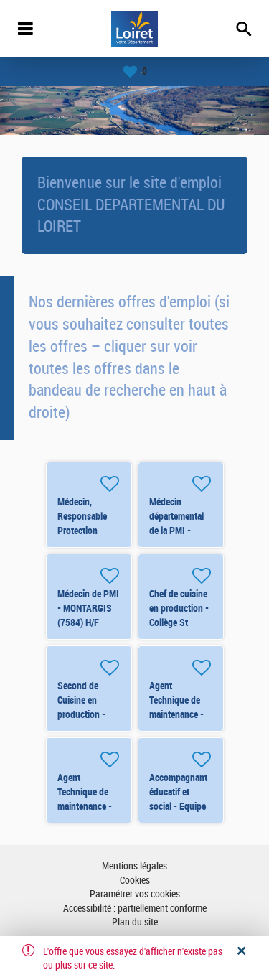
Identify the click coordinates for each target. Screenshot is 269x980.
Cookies (135, 881)
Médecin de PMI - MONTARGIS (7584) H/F (88, 608)
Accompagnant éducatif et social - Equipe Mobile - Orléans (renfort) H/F (180, 806)
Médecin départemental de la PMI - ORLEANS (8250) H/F (176, 531)
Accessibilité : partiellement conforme (135, 909)
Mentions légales (134, 866)
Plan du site (135, 922)
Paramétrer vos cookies (135, 894)
